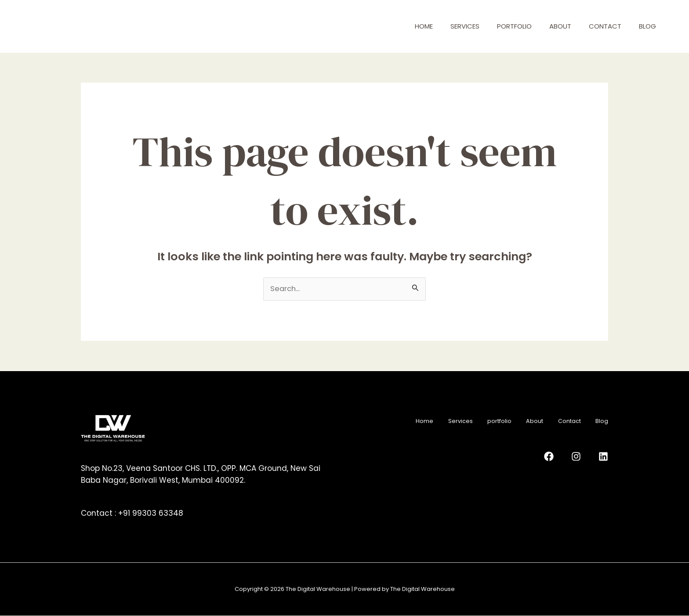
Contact (605, 26)
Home (424, 26)
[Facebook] (564, 456)
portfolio (514, 26)
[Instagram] (584, 456)
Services (465, 26)
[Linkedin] (603, 456)
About (560, 26)
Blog (647, 26)
